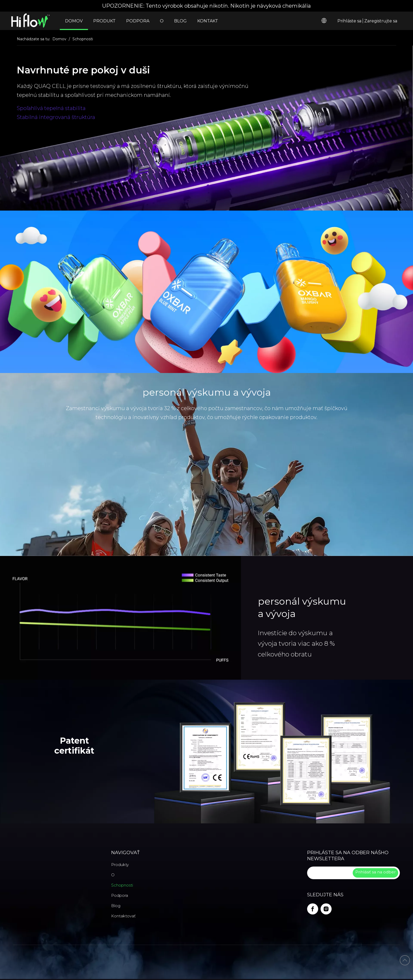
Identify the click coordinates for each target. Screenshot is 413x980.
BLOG (180, 21)
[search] (329, 873)
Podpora (120, 895)
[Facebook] (313, 909)
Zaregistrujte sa (381, 21)
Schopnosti (122, 885)
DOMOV (74, 21)
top (405, 960)
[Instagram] (326, 909)
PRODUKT (104, 21)
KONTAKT (208, 21)
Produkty (120, 865)
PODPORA (138, 21)
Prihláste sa (349, 21)
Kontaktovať (123, 916)
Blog (116, 906)
